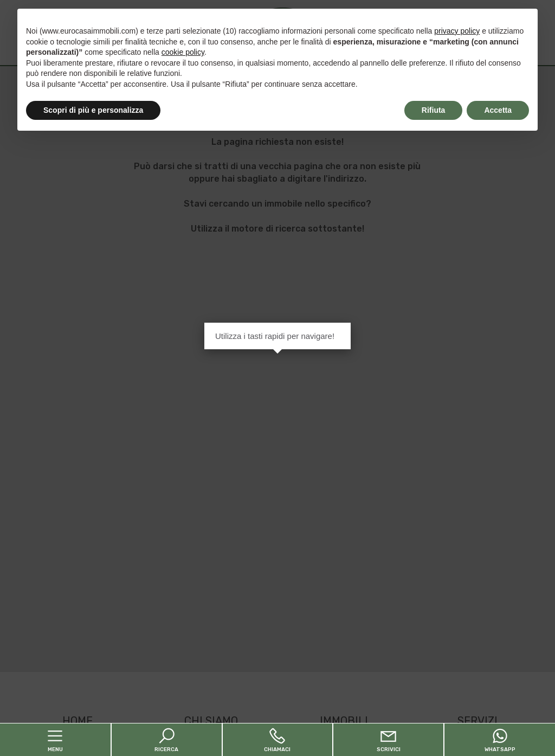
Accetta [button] (498, 110)
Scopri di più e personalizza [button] (93, 110)
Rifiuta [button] (434, 110)
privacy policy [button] (457, 31)
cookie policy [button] (183, 52)
